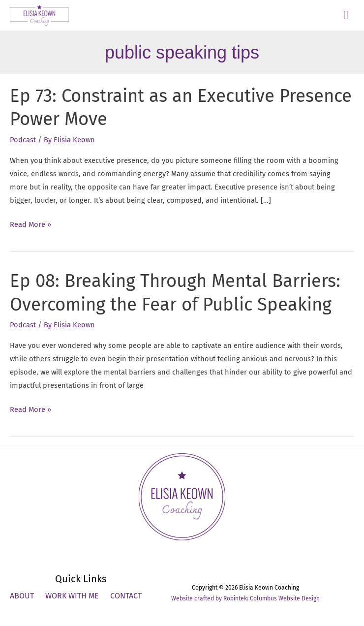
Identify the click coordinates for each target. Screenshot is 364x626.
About (22, 596)
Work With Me (72, 596)
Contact (126, 596)
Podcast (23, 140)
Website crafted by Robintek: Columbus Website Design (245, 598)
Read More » (30, 225)
